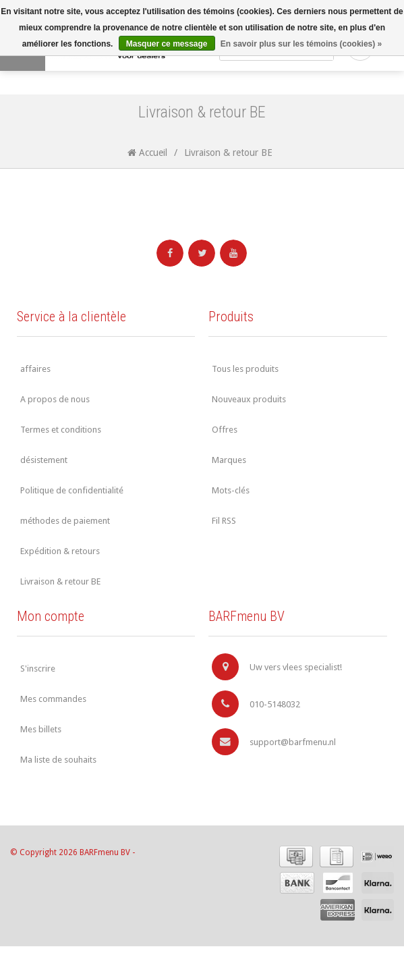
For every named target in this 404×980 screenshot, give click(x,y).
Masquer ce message (167, 44)
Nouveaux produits (249, 399)
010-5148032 (256, 704)
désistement (44, 460)
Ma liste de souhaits (58, 760)
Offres (225, 430)
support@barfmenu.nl (274, 742)
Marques (229, 460)
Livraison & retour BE (228, 153)
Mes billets (41, 729)
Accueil (147, 153)
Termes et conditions (61, 430)
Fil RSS (224, 521)
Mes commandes (53, 699)
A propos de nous (55, 399)
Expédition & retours (60, 551)
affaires (35, 369)
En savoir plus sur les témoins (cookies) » (301, 44)
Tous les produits (245, 369)
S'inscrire (38, 669)
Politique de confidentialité (72, 490)
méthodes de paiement (65, 521)
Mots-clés (231, 490)
